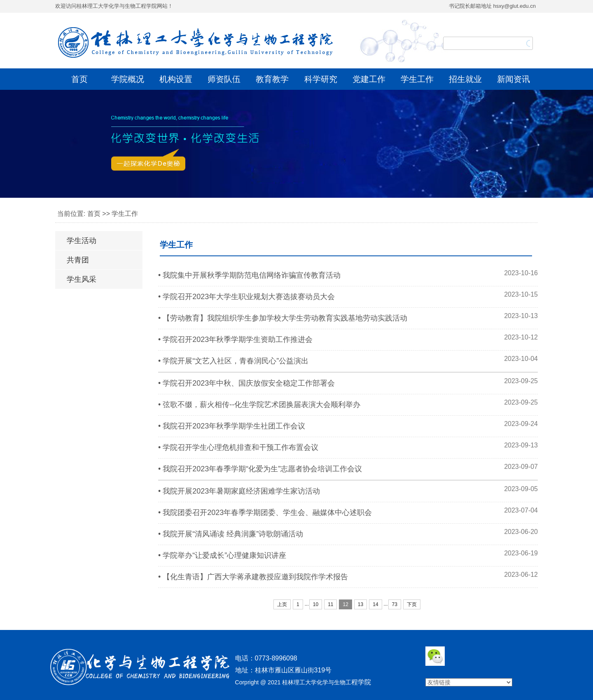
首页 (79, 79)
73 (395, 604)
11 (330, 604)
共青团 (78, 260)
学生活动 (82, 241)
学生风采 (82, 279)
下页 (412, 604)
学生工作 (417, 79)
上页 (282, 604)
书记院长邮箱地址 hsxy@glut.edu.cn (492, 6)
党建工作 (369, 79)
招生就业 (465, 79)
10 (316, 604)
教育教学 (272, 79)
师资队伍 (224, 79)
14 (375, 604)
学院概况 (128, 79)
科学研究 (321, 79)
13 (361, 604)
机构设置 (176, 79)
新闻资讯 (514, 79)
